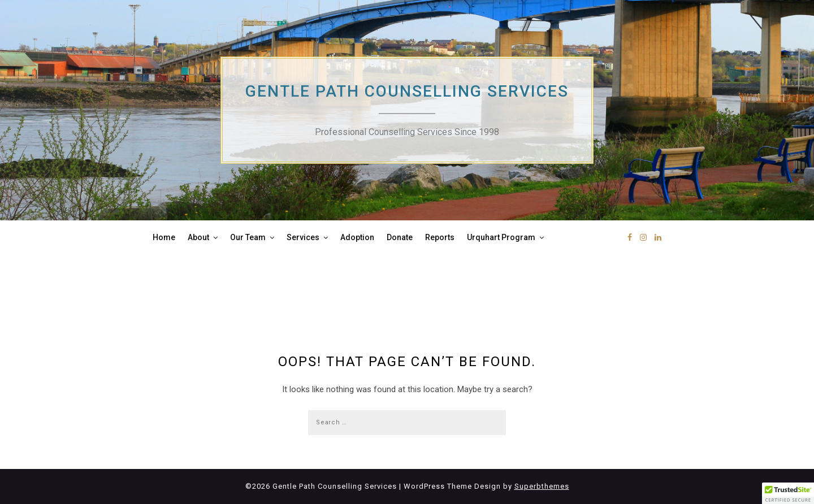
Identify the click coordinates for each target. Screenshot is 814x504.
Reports (440, 237)
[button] (788, 493)
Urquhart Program (501, 237)
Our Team (248, 237)
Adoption (357, 237)
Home (164, 237)
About (198, 237)
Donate (400, 237)
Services (303, 237)
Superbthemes (542, 486)
